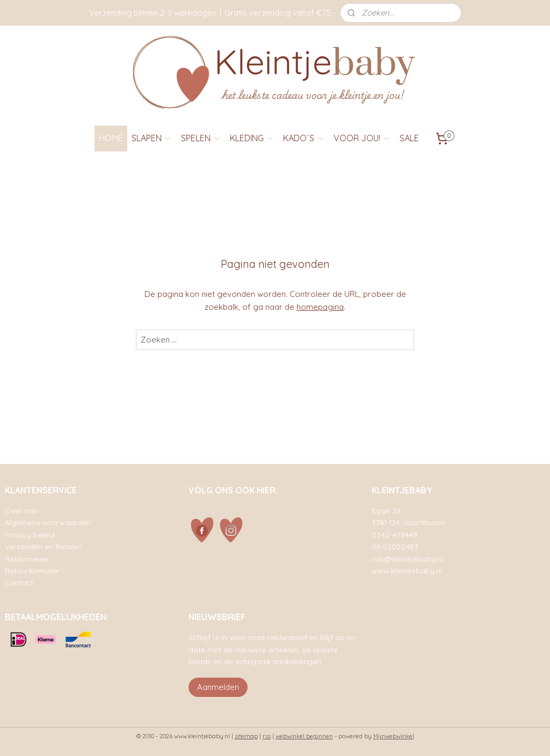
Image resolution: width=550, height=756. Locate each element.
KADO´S (304, 138)
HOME (111, 138)
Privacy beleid (30, 535)
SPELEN (201, 138)
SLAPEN (152, 138)
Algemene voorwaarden (48, 522)
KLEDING (252, 138)
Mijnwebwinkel (394, 736)
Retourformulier (32, 570)
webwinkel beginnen (304, 736)
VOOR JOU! (362, 138)
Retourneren (27, 559)
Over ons (21, 510)
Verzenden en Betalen (44, 546)
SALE (409, 138)
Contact (19, 582)
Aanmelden (218, 687)
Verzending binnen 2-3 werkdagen (153, 13)
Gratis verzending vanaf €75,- (280, 13)
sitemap (246, 736)
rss (267, 736)
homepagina (320, 307)
